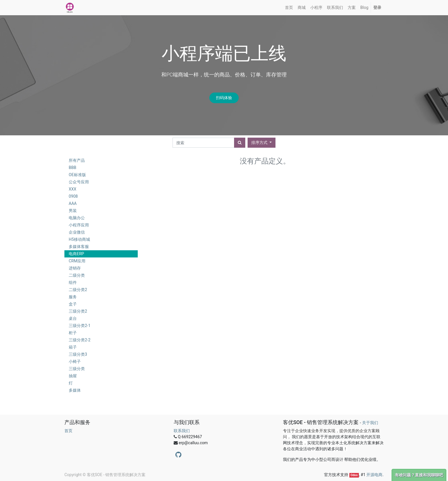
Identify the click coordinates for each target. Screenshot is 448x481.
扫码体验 (224, 98)
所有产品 (77, 160)
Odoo (354, 475)
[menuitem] (289, 8)
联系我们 (182, 431)
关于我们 (370, 423)
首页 (68, 431)
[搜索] (240, 143)
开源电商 (374, 475)
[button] (262, 143)
